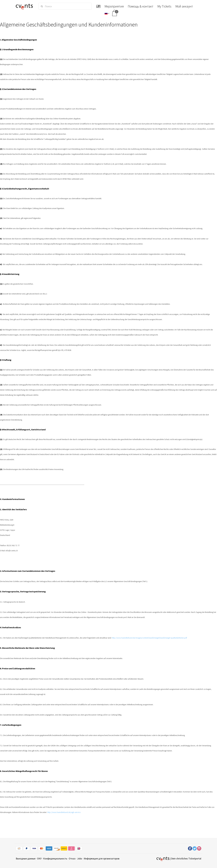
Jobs (80, 859)
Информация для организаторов (102, 859)
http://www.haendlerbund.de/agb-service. (64, 812)
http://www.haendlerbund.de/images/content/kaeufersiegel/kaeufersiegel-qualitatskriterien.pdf (149, 638)
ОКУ (39, 859)
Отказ (72, 859)
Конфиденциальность (55, 859)
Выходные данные (26, 859)
